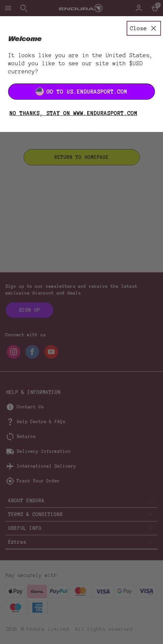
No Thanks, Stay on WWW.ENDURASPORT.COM (73, 113)
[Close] (144, 28)
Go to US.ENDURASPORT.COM (81, 92)
